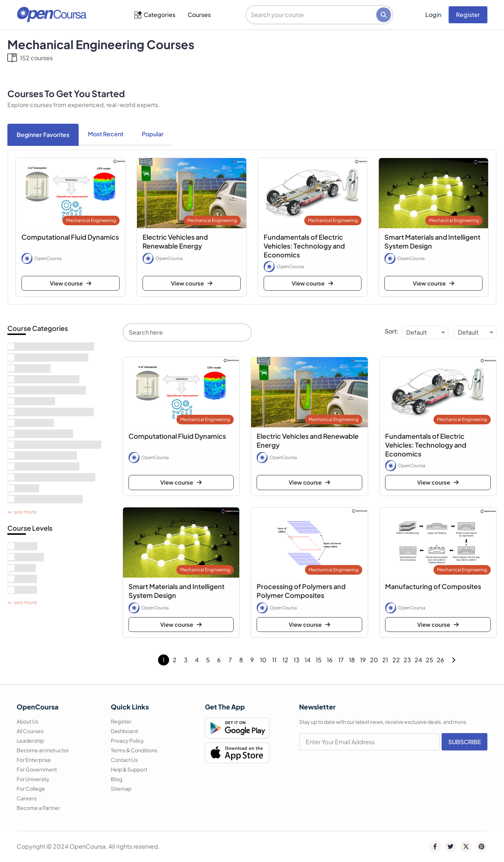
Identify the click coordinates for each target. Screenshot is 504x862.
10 (263, 660)
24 (418, 660)
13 (296, 660)
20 (374, 660)
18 (352, 660)
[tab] (43, 135)
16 (330, 660)
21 (385, 660)
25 (429, 660)
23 (407, 660)
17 (341, 660)
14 (308, 660)
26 (440, 660)
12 (285, 660)
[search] (312, 15)
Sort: (392, 331)
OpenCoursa (48, 258)
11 (274, 660)
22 (396, 660)
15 (319, 660)
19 (363, 660)
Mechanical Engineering (91, 220)
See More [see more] (22, 512)
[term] (51, 347)
